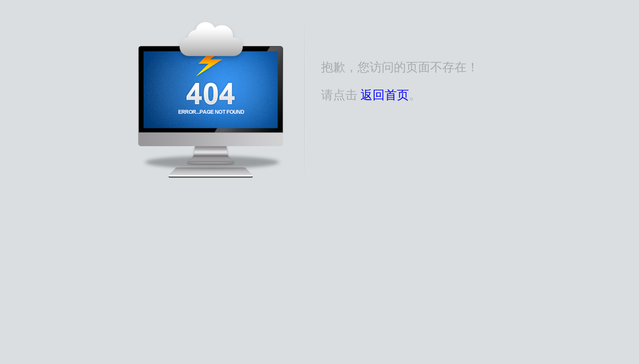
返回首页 (385, 95)
